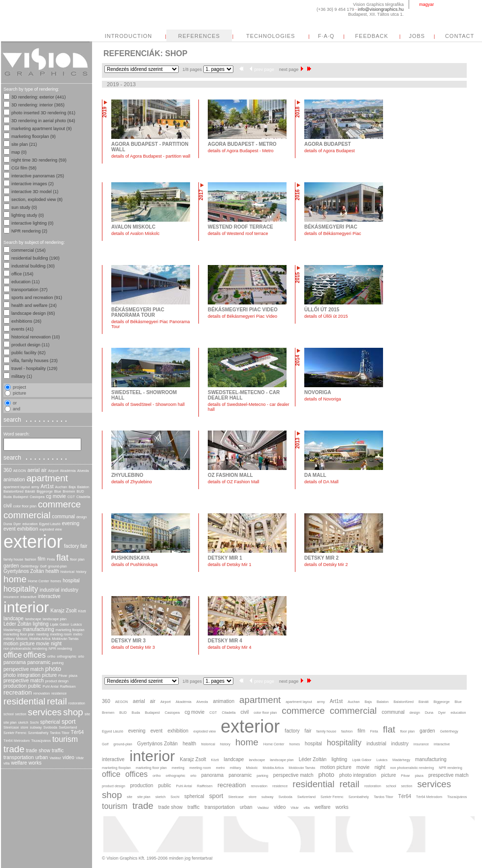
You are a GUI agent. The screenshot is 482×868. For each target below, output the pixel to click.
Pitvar (63, 676)
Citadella (83, 497)
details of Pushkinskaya (134, 565)
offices (35, 655)
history (81, 572)
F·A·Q (326, 36)
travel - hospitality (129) (34, 368)
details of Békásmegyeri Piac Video (242, 316)
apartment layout (17, 487)
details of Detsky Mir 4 (230, 647)
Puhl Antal (50, 686)
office (13, 655)
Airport (53, 471)
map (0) (19, 152)
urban (42, 757)
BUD (80, 491)
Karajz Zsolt (63, 611)
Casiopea (37, 497)
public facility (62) (29, 353)
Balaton (83, 487)
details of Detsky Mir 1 (230, 565)
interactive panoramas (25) (38, 176)
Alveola (83, 471)
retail (57, 701)
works (35, 763)
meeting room (61, 634)
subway (36, 727)
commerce (59, 504)
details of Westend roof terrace (238, 234)
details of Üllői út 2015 (326, 316)
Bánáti (30, 491)
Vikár (80, 758)
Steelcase (11, 727)
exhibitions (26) (26, 321)
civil (8, 506)
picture (49, 675)
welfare (19, 763)
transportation (19, 757)
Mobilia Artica (40, 639)
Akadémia (68, 471)
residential (24, 701)
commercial (27, 515)
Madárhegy (12, 630)
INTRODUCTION (129, 36)
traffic (58, 751)
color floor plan (25, 506)
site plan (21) (24, 144)
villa (6, 763)
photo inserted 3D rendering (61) (43, 113)
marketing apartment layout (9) (42, 129)
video (68, 757)
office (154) (22, 274)
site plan (10, 722)
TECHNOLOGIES (271, 36)
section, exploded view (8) (37, 200)
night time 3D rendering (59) (39, 160)
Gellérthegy (29, 566)
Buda (8, 497)
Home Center (39, 581)
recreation (18, 692)
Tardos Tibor (60, 733)
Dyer (17, 524)
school (9, 714)
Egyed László (50, 524)
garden (11, 566)
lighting (41, 624)
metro (78, 634)
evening (71, 523)
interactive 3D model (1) (35, 192)
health (52, 571)
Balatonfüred (14, 491)
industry (70, 590)
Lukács (77, 624)
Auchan (61, 487)
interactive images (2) (32, 184)
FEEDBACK (371, 36)
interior (26, 607)
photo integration (22, 675)
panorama (15, 662)
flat (62, 557)
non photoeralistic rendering (25, 649)
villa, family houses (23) (34, 361)
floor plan (77, 559)
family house (13, 559)
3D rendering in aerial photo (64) (43, 121)
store (25, 727)
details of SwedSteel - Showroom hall (148, 404)
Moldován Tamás (65, 639)
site (87, 714)
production (15, 686)
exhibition (28, 529)
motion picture (19, 644)
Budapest (21, 497)
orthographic (66, 656)
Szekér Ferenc (15, 733)
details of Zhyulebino (132, 482)
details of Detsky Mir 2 (326, 565)
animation (14, 480)
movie (43, 644)
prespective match (24, 681)
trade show (38, 751)
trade (14, 749)
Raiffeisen (68, 686)
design (81, 517)
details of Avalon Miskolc (135, 234)
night (56, 644)
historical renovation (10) (36, 337)
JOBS (417, 36)
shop (73, 712)
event (10, 529)
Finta (51, 559)
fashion (30, 559)
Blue (58, 491)
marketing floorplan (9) (33, 136)
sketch (23, 722)
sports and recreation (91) (37, 298)
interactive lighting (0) (32, 223)
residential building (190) (35, 258)
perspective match (24, 669)
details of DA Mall (321, 482)
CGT (71, 497)
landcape (14, 618)
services (45, 712)
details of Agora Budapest (330, 151)
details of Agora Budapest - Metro (241, 151)
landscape (33, 619)
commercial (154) (29, 250)
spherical (50, 722)
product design (57, 681)
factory (71, 546)
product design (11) (31, 345)
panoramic (39, 662)
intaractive (28, 597)
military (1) (22, 376)
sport (69, 721)
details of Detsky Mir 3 (133, 647)
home (15, 579)
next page (291, 69)
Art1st (47, 486)
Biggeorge (45, 491)
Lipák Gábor (60, 624)
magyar (426, 4)
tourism (65, 739)
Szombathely (38, 733)
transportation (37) (30, 290)
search (36, 419)
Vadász (55, 758)
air (44, 470)
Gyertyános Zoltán (24, 571)
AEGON (20, 471)
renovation (42, 693)
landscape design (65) (33, 313)
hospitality (21, 589)
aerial (34, 470)
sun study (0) (24, 207)
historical (67, 572)
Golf (43, 566)
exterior (33, 542)
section (21, 714)
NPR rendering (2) (29, 231)
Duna (8, 524)
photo (53, 669)
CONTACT (460, 36)
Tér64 (77, 732)
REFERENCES (199, 36)
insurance (11, 597)
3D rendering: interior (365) (38, 105)
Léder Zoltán (17, 624)
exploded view (51, 529)
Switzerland (68, 727)
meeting (42, 634)
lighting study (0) (28, 215)
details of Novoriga (323, 399)
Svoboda (50, 727)
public (34, 686)
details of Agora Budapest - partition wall (151, 156)
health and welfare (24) (34, 305)
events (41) (22, 329)
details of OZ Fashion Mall (234, 482)
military (9, 639)
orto (81, 656)
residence (59, 693)
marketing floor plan (19, 634)
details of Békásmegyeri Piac (333, 234)
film (42, 559)
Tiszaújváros (41, 741)
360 (8, 470)
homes (56, 581)
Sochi (34, 722)
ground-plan (57, 566)
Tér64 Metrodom (16, 741)
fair (84, 546)
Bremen (69, 491)
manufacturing (38, 629)
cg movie (56, 496)
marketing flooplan (70, 630)
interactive (49, 596)
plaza (73, 676)
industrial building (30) (33, 266)
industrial (49, 590)
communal (64, 517)
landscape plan (55, 619)
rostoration (77, 703)
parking (58, 663)
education (30, 524)
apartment (47, 478)
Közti (82, 611)
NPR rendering (61, 649)
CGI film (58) (24, 168)
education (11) (26, 282)
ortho (51, 656)
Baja (72, 487)
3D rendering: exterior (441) (39, 97)
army (35, 487)
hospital (71, 581)
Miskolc (22, 639)
